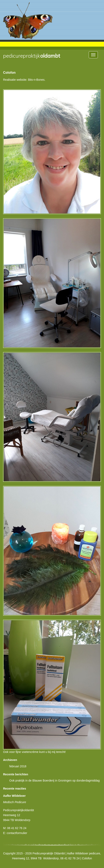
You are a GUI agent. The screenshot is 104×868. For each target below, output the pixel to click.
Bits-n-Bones (36, 80)
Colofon (9, 73)
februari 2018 (18, 766)
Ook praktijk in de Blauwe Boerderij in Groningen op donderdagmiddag (54, 780)
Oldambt (32, 56)
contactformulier (17, 833)
